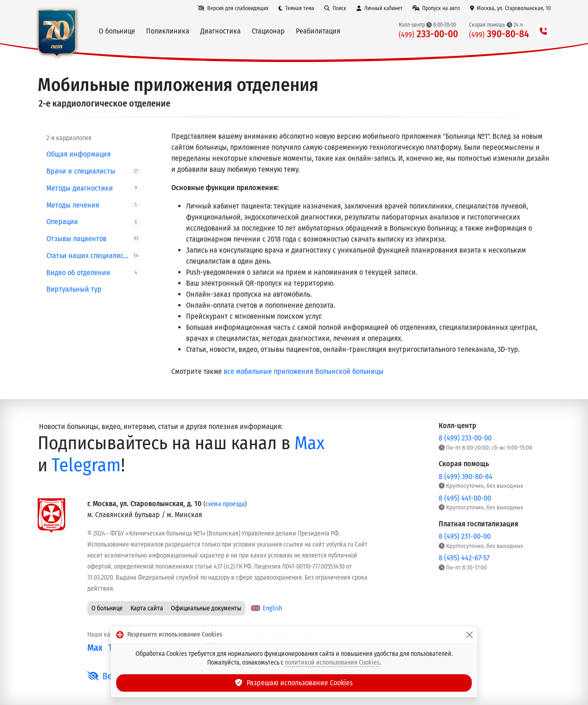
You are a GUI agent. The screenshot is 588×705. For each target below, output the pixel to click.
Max (310, 443)
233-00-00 (428, 34)
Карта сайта (147, 608)
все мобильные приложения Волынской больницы (304, 371)
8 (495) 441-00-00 (465, 498)
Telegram (86, 465)
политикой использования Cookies (332, 663)
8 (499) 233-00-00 (465, 438)
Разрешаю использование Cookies (294, 683)
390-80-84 (499, 34)
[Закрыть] (469, 635)
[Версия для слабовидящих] (233, 8)
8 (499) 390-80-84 (466, 477)
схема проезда (225, 504)
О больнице (107, 608)
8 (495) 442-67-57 (464, 558)
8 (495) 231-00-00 (465, 536)
